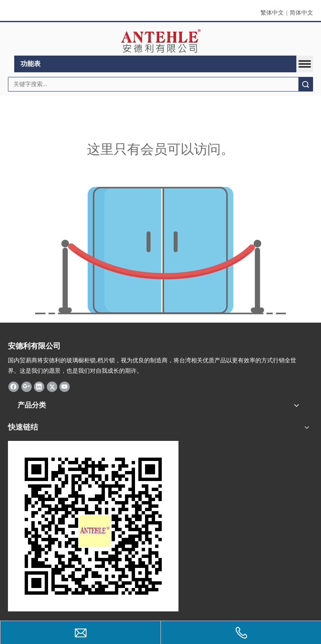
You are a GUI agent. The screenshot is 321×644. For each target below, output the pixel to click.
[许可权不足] (160, 251)
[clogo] (161, 41)
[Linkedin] (39, 387)
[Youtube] (65, 387)
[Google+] (27, 387)
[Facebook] (14, 387)
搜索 (306, 84)
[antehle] (93, 526)
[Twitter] (52, 387)
